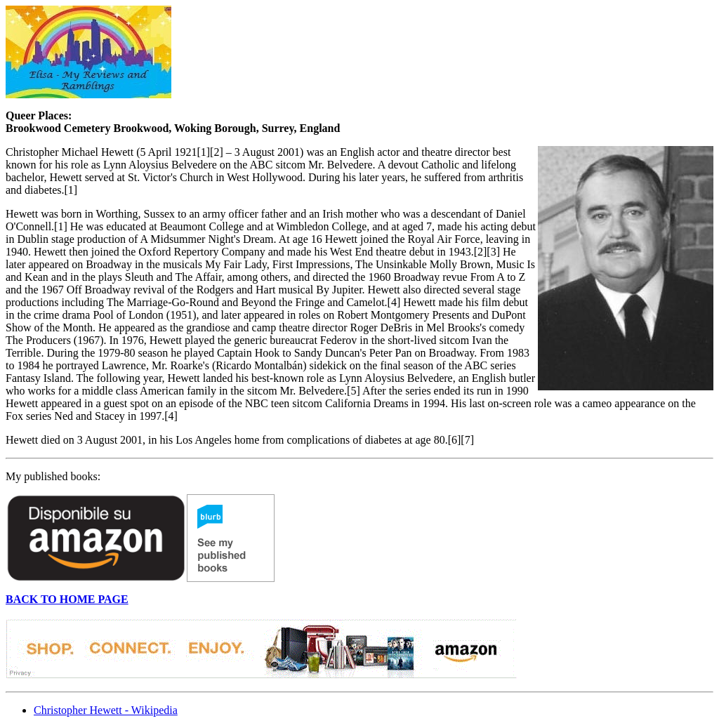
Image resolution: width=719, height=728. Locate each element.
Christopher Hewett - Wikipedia (106, 710)
